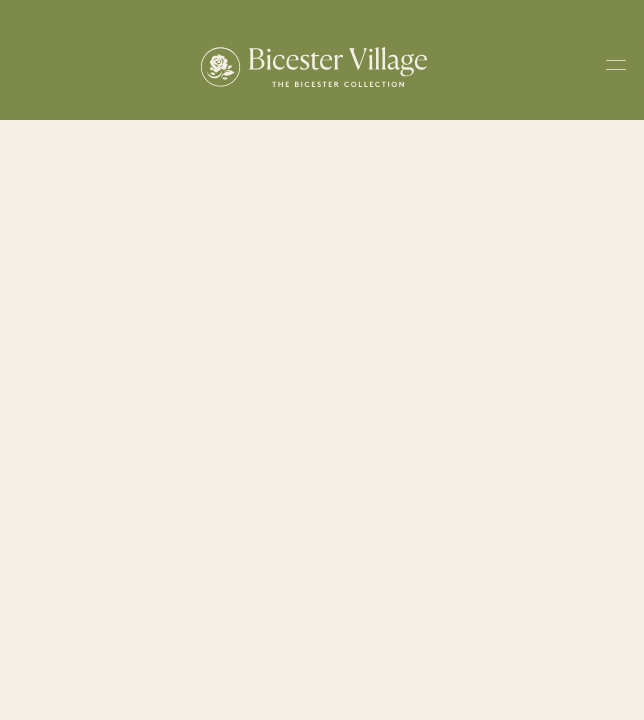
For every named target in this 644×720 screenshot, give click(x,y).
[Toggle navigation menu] (616, 68)
